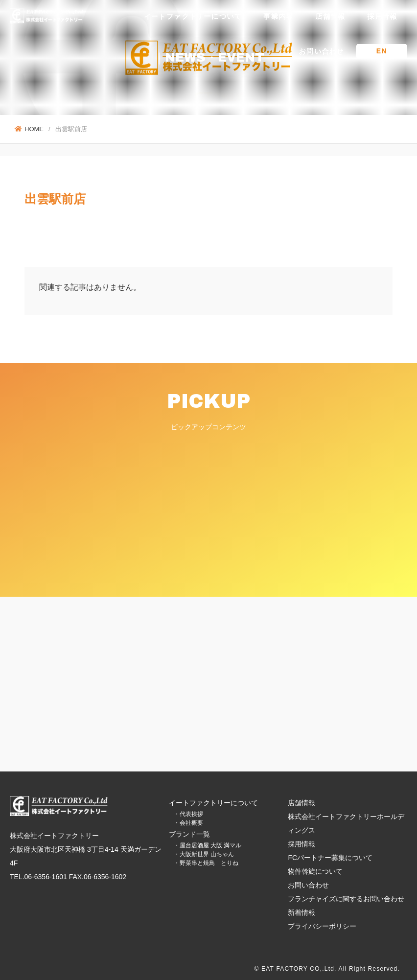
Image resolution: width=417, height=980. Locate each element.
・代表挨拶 (188, 814)
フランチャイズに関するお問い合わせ (346, 899)
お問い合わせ (322, 51)
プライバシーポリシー (322, 926)
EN (382, 51)
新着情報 (301, 912)
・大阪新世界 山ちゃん (204, 854)
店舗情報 (330, 17)
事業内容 (278, 17)
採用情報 (382, 17)
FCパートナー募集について (330, 858)
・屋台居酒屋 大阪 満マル (208, 845)
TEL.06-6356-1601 (38, 877)
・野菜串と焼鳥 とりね (206, 863)
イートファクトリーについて (193, 17)
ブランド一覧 (189, 834)
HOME (29, 129)
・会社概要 (188, 823)
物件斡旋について (315, 871)
